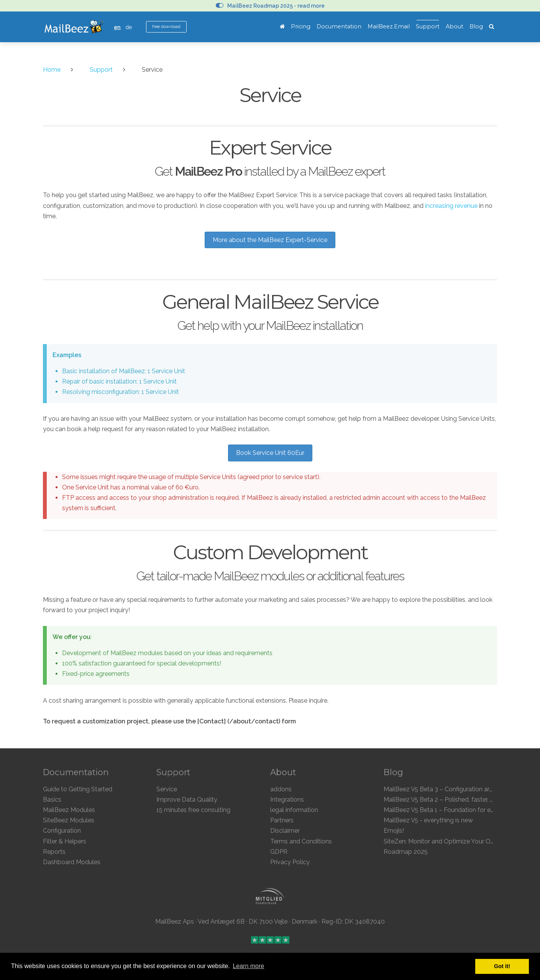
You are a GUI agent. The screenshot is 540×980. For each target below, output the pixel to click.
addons (281, 789)
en (117, 27)
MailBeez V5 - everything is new (428, 820)
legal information (294, 810)
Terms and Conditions (301, 841)
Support (428, 26)
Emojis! (394, 831)
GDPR (279, 852)
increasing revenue (451, 206)
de (129, 27)
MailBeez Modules (69, 810)
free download (166, 27)
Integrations (287, 800)
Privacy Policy (290, 862)
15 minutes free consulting (193, 810)
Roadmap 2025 (406, 852)
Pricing (301, 26)
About (455, 26)
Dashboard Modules (72, 862)
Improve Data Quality (187, 800)
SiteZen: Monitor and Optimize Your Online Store (452, 841)
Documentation (339, 26)
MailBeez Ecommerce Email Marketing (74, 27)
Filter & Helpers (65, 841)
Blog (476, 26)
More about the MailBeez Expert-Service (270, 240)
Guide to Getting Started (78, 789)
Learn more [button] (248, 966)
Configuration (62, 831)
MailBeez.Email (389, 26)
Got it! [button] (502, 966)
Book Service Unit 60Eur (270, 453)
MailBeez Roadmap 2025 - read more (270, 6)
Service (167, 789)
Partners (282, 820)
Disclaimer (285, 831)
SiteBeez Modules (69, 820)
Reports (54, 852)
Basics (52, 800)
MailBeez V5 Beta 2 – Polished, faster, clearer (446, 800)
